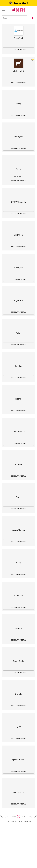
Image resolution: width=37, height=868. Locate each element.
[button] (32, 18)
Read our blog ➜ (18, 3)
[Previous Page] (2, 816)
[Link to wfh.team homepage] (19, 10)
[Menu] (4, 10)
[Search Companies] (14, 18)
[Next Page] (35, 816)
